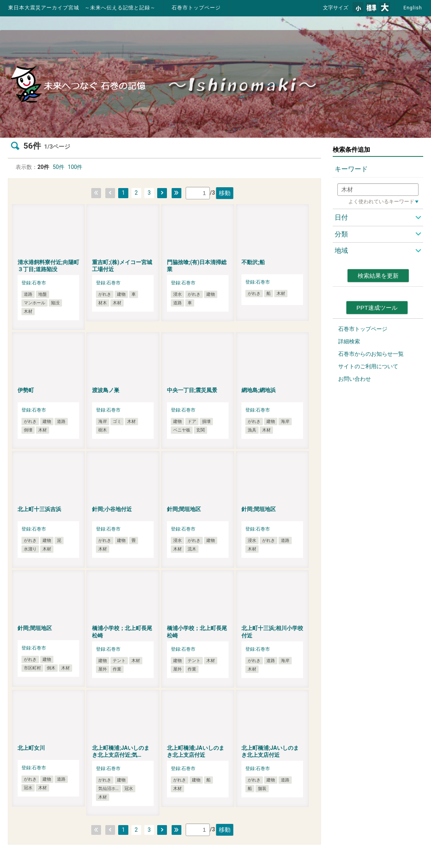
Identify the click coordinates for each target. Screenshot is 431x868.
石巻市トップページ (196, 8)
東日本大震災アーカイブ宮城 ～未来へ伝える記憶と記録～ (82, 8)
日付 (341, 217)
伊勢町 (26, 390)
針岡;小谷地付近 (112, 509)
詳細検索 (349, 341)
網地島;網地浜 (259, 390)
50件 (59, 167)
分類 (341, 234)
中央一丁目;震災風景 (192, 390)
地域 (341, 250)
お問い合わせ (355, 379)
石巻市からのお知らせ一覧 (371, 354)
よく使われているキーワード (381, 201)
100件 (75, 167)
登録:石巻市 (34, 283)
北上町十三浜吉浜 (39, 509)
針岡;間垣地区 (184, 509)
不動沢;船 (253, 262)
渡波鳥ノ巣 (106, 390)
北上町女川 (31, 748)
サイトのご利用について (368, 366)
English (413, 8)
